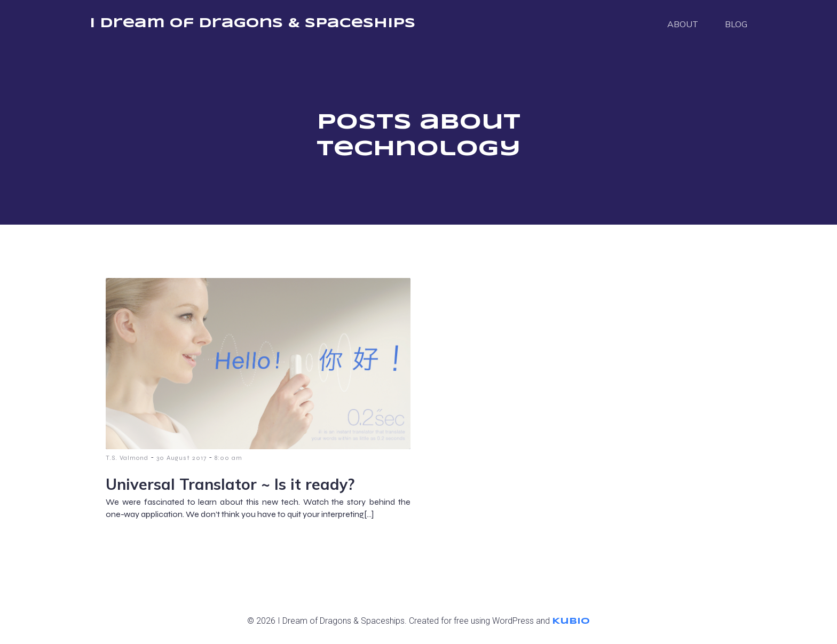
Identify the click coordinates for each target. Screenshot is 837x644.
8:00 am (228, 458)
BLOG (736, 24)
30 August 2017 (181, 458)
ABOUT (683, 24)
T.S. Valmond (127, 458)
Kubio (571, 621)
